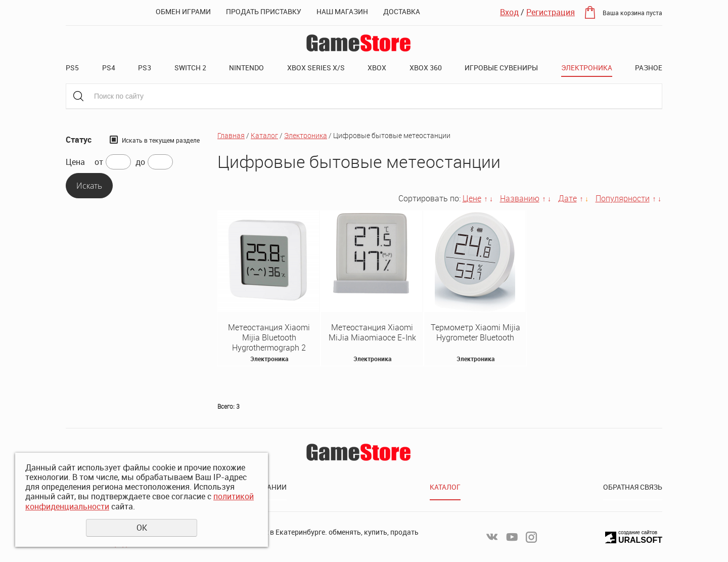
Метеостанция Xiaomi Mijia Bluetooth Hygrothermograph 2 (269, 337)
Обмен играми (183, 11)
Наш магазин (342, 11)
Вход (509, 12)
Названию (520, 198)
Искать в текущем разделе (161, 140)
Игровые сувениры (501, 68)
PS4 (109, 68)
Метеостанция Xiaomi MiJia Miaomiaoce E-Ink (372, 332)
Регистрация (551, 12)
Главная (231, 135)
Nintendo (246, 68)
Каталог (264, 135)
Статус (79, 140)
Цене (472, 198)
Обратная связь (633, 487)
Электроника (587, 68)
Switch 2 (190, 68)
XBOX (377, 68)
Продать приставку (264, 11)
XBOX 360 (426, 68)
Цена (75, 162)
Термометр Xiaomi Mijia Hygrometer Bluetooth (475, 332)
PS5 (72, 68)
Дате (567, 198)
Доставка (402, 11)
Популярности (623, 198)
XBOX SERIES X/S (316, 68)
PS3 (145, 68)
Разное (649, 68)
